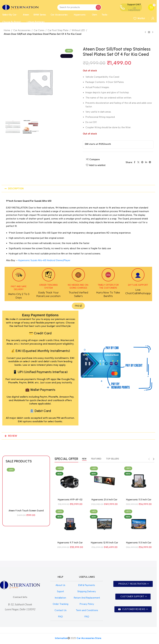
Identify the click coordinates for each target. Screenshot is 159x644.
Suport (61, 591)
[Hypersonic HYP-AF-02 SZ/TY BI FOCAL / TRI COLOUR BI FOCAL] (70, 481)
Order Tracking (61, 604)
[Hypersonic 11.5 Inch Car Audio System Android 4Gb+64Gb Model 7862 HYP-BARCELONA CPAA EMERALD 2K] (139, 481)
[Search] (79, 7)
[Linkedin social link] (146, 162)
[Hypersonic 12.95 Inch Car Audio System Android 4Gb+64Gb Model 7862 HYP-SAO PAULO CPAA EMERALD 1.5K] (104, 524)
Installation (60, 598)
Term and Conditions (87, 610)
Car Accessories (22, 30)
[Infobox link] (19, 284)
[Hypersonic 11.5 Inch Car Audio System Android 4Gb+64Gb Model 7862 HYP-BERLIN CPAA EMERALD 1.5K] (139, 524)
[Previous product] (145, 32)
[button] (78, 189)
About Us (60, 585)
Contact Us (61, 610)
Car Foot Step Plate (58, 30)
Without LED (78, 30)
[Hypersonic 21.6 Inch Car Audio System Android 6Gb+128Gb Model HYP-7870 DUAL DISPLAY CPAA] (104, 481)
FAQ (61, 617)
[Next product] (153, 32)
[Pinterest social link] (142, 162)
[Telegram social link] (150, 162)
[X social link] (138, 162)
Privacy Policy (87, 604)
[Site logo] (21, 7)
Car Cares (39, 30)
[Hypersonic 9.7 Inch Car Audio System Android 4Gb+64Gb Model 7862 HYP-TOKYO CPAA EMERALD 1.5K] (70, 524)
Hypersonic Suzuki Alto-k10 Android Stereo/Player (44, 260)
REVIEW (13, 436)
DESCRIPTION (16, 189)
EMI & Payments (87, 585)
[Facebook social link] (134, 162)
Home (7, 30)
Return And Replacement (87, 598)
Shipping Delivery (87, 591)
